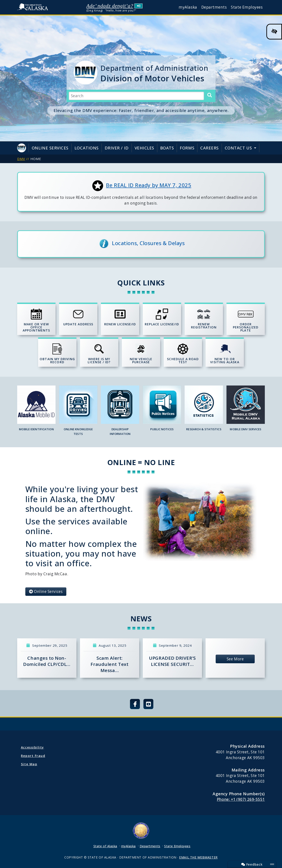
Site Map (29, 764)
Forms (187, 148)
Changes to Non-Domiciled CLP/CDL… (47, 661)
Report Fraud (33, 756)
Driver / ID (117, 148)
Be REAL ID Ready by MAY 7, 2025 (149, 185)
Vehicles (144, 148)
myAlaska (188, 7)
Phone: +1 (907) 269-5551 (241, 799)
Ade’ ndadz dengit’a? (110, 6)
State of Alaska (34, 7)
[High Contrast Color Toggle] (274, 32)
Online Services (50, 148)
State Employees (247, 7)
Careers (210, 148)
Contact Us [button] (239, 148)
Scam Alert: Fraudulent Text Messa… (109, 664)
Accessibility (32, 747)
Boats (167, 148)
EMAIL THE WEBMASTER (198, 857)
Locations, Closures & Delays (148, 243)
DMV (21, 159)
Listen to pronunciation (138, 6)
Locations (87, 148)
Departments (214, 7)
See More (235, 659)
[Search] (210, 95)
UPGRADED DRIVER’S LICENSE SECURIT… (172, 661)
